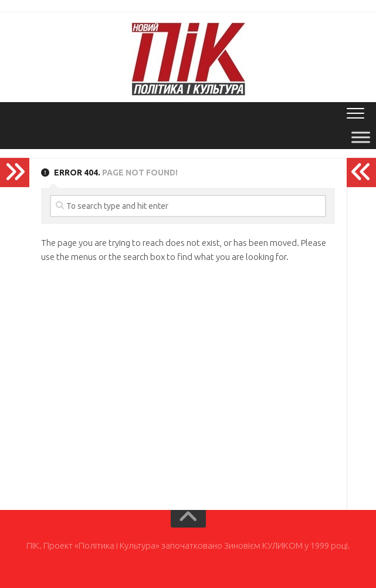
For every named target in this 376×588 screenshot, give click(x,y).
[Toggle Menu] (361, 137)
